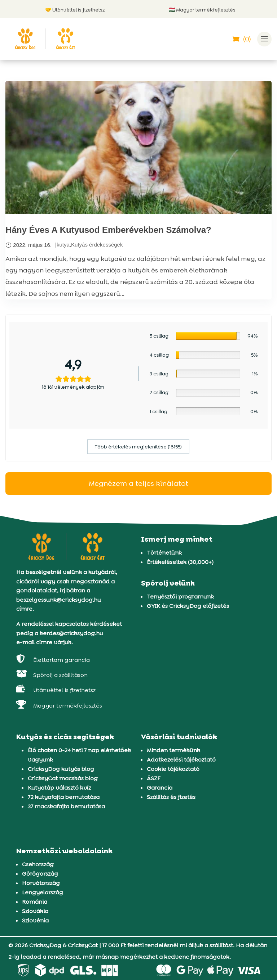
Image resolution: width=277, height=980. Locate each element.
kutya (63, 245)
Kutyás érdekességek (97, 245)
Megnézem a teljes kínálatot (138, 483)
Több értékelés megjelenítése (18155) (138, 447)
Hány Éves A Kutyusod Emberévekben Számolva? (108, 230)
